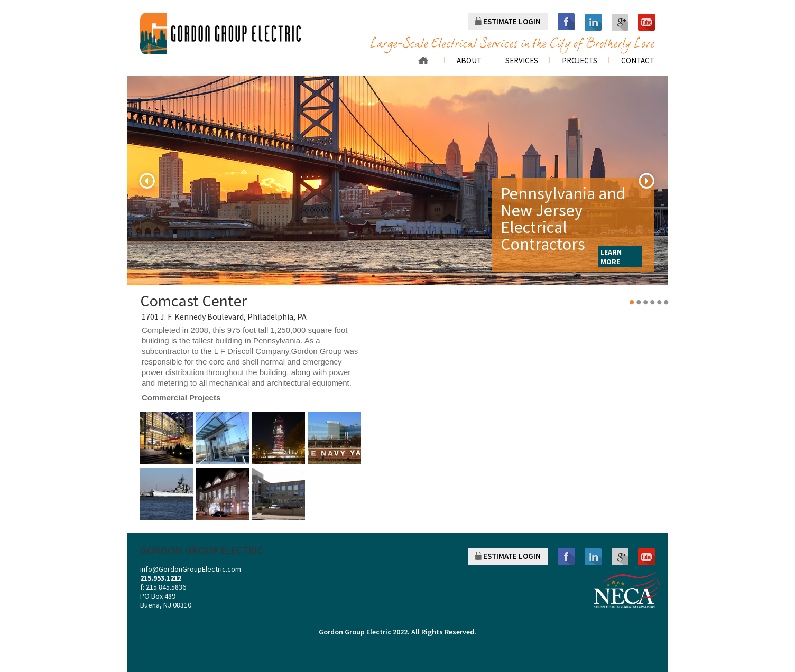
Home (423, 60)
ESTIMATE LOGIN (512, 21)
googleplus (620, 22)
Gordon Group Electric (355, 632)
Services (522, 61)
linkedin (593, 22)
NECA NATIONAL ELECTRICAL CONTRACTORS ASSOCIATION (627, 590)
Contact (638, 61)
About (469, 61)
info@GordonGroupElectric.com (191, 569)
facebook (566, 22)
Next (646, 181)
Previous (147, 181)
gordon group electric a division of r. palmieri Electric (220, 34)
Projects (580, 61)
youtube (646, 22)
